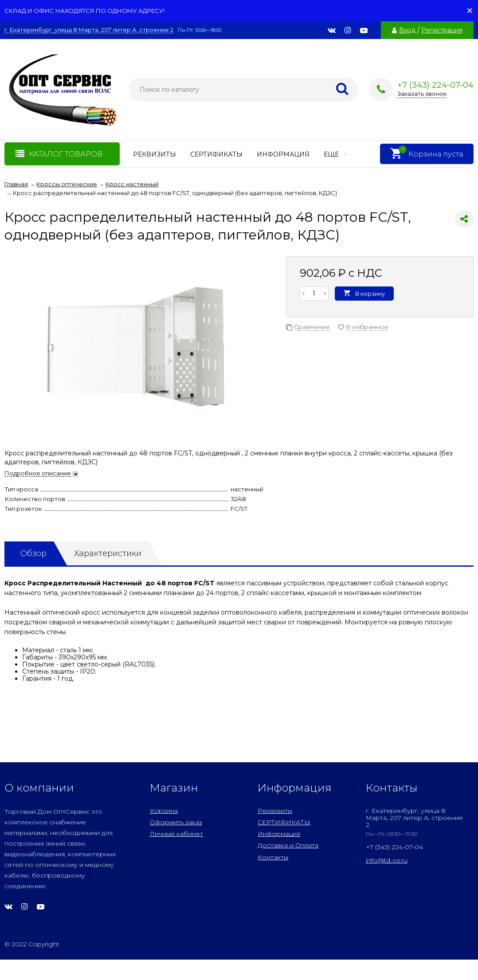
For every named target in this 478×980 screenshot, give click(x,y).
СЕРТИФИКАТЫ (216, 154)
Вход (407, 30)
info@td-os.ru (387, 860)
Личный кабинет (176, 834)
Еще (335, 154)
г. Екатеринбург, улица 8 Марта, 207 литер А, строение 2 (89, 30)
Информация (283, 154)
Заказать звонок (422, 94)
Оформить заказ (176, 822)
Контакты (273, 857)
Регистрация (442, 30)
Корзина (164, 811)
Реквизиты (155, 154)
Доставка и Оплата (288, 845)
